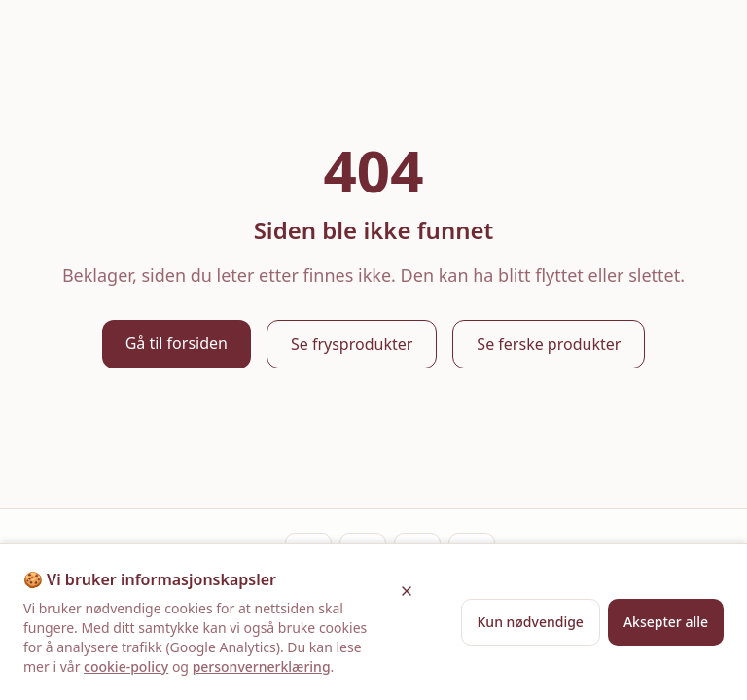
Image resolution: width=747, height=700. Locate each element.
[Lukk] (407, 591)
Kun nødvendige (531, 622)
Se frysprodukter (352, 344)
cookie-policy (126, 666)
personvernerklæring (262, 666)
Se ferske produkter (549, 344)
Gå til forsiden (177, 343)
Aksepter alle (666, 622)
